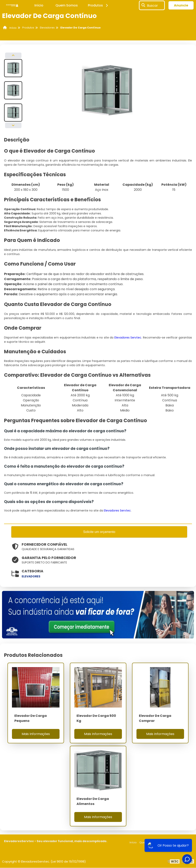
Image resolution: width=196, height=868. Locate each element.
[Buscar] (143, 5)
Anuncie (181, 5)
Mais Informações (36, 734)
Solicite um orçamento (99, 532)
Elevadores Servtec (128, 337)
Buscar (152, 5)
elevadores (31, 577)
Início (39, 5)
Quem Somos (67, 5)
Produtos (99, 5)
